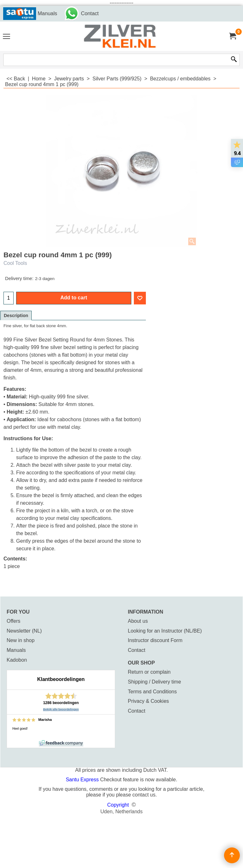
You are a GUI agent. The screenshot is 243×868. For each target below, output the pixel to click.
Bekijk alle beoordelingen (61, 709)
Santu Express (83, 780)
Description (16, 315)
